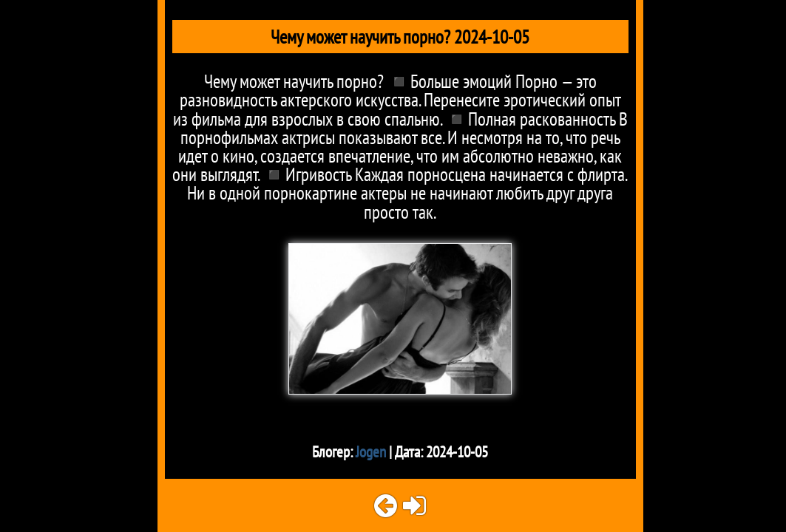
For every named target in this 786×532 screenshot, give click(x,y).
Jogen (371, 452)
